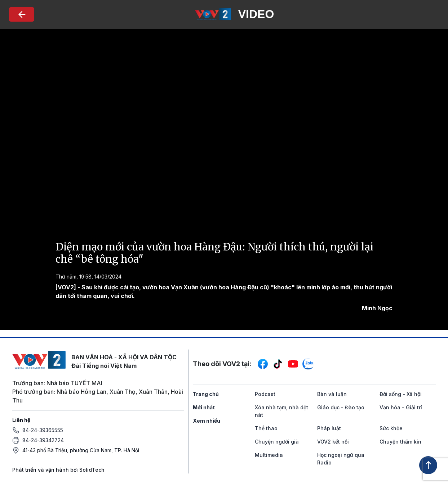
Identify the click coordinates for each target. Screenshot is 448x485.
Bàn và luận (332, 394)
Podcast (265, 394)
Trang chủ (206, 394)
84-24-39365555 (43, 430)
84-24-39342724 (43, 440)
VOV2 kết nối (333, 442)
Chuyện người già (277, 442)
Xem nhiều (207, 421)
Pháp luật (329, 428)
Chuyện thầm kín (400, 442)
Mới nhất (204, 407)
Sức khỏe (391, 428)
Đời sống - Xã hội (401, 394)
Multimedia (269, 455)
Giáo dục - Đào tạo (341, 407)
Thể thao (266, 428)
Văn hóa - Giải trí (401, 407)
